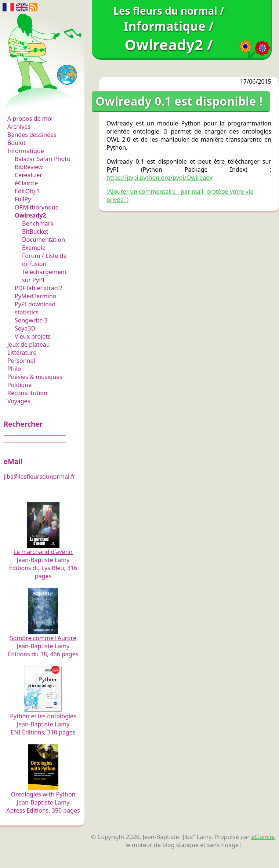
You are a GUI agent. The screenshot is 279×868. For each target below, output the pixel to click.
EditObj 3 (27, 191)
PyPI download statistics (35, 308)
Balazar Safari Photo (43, 159)
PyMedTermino (35, 296)
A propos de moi (30, 118)
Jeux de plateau (29, 344)
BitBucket (35, 231)
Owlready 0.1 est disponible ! (179, 101)
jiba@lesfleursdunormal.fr (39, 477)
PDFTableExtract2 (39, 288)
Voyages (19, 401)
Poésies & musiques (35, 377)
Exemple (34, 248)
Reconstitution (27, 393)
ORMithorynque (37, 207)
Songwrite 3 (31, 320)
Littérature (22, 353)
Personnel (21, 361)
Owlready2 (30, 215)
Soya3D (25, 328)
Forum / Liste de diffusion (44, 260)
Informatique (26, 151)
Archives (19, 127)
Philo (14, 369)
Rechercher (23, 424)
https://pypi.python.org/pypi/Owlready (160, 178)
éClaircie (26, 183)
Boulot (17, 143)
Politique (19, 385)
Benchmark (38, 223)
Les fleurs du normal (39, 103)
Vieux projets (33, 336)
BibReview (29, 167)
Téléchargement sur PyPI (44, 276)
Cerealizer (28, 175)
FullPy (23, 199)
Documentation (44, 240)
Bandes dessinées (32, 135)
